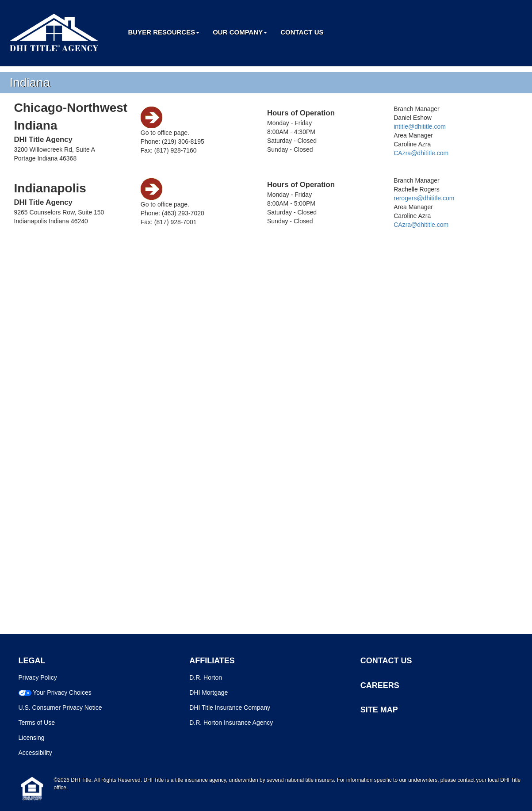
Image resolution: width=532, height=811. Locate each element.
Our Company (240, 32)
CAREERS (380, 685)
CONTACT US (386, 661)
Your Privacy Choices (62, 692)
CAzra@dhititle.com (421, 153)
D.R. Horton (206, 677)
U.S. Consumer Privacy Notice (60, 708)
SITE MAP (379, 710)
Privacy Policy (38, 677)
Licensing (32, 738)
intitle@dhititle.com (420, 126)
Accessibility (35, 753)
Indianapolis (50, 188)
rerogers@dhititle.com (424, 198)
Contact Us (302, 32)
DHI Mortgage (209, 692)
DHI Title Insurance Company (230, 708)
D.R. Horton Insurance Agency (231, 723)
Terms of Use (37, 723)
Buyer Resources (164, 32)
